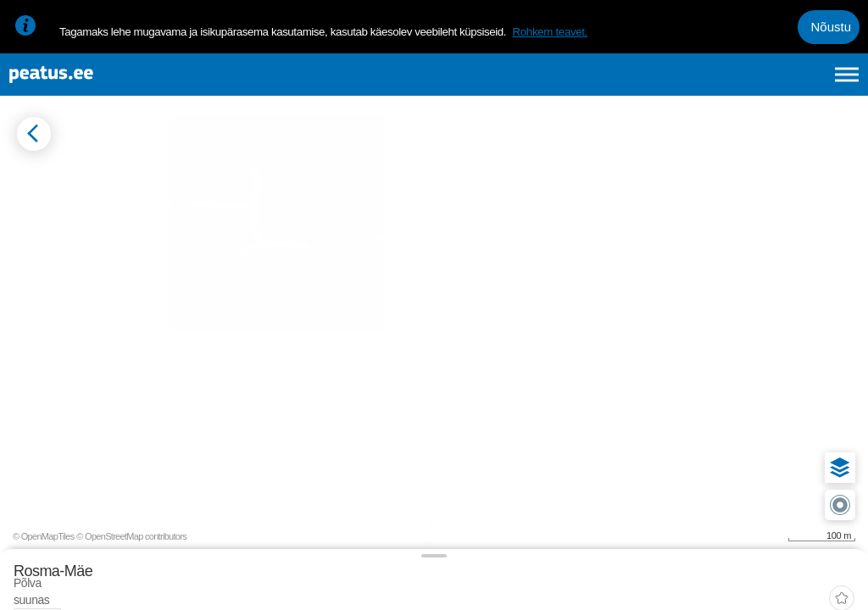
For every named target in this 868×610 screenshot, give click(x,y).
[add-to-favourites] (377, 182)
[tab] (94, 235)
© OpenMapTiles (712, 583)
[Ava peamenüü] (847, 83)
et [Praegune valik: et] (666, 83)
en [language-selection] (712, 83)
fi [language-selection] (757, 83)
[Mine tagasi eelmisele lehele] (27, 166)
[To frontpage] (97, 83)
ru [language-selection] (801, 83)
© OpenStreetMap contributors (800, 583)
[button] (827, 395)
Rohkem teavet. (550, 32)
